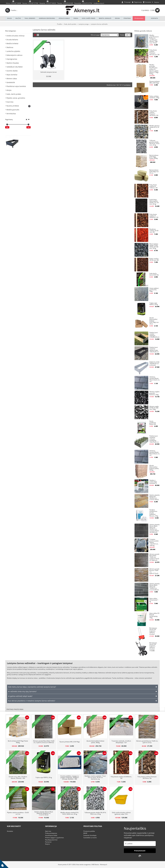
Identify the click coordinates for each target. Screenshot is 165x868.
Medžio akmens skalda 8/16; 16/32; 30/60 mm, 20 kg (70, 813)
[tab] (82, 687)
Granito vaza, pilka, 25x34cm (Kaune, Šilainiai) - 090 (18, 777)
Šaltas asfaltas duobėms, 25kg (154, 97)
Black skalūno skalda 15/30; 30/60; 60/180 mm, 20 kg (154, 246)
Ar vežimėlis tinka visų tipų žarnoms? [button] (22, 691)
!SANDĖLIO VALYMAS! (15, 67)
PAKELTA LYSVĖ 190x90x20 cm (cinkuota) (154, 364)
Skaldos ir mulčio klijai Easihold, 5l (153, 482)
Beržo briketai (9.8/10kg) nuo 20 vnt (154, 172)
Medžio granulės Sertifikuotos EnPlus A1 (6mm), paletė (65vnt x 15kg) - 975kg (154, 69)
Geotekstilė (11, 82)
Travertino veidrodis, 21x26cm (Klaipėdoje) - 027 (121, 742)
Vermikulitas (11, 114)
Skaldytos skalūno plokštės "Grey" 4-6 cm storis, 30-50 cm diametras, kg (95, 777)
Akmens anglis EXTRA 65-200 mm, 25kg (154, 408)
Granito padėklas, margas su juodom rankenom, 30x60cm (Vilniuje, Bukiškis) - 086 (70, 777)
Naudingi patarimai (51, 840)
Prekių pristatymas (51, 833)
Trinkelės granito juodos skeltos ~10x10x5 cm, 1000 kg (154, 543)
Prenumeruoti (140, 851)
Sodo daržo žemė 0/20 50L (154, 274)
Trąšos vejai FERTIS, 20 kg (154, 304)
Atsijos (9, 90)
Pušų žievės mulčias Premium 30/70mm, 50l (154, 113)
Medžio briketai (12, 43)
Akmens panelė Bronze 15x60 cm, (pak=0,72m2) (154, 571)
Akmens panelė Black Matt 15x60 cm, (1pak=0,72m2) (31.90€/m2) (154, 557)
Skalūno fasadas (13, 63)
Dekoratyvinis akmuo (14, 55)
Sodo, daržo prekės (14, 94)
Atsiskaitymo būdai (51, 835)
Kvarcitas (10, 102)
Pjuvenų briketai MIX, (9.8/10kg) (155, 82)
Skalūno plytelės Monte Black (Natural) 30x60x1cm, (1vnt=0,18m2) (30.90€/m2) (155, 528)
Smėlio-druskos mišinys (15, 36)
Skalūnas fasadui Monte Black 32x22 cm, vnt (155, 379)
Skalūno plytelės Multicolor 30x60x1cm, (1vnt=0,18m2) (155, 497)
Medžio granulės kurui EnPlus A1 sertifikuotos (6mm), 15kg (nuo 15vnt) (154, 39)
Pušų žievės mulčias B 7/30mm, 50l (153, 186)
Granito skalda (12, 71)
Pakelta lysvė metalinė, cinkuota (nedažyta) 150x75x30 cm (154, 439)
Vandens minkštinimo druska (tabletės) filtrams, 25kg (154, 513)
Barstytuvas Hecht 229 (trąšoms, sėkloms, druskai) (153, 646)
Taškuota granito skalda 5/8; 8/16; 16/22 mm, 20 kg (154, 143)
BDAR (85, 833)
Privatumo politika (89, 831)
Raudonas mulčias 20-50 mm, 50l (154, 231)
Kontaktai (10, 831)
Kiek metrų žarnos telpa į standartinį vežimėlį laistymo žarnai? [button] (32, 687)
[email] (140, 844)
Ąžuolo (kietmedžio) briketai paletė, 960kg (154, 468)
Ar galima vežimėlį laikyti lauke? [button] (20, 696)
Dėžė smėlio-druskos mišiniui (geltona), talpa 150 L (121, 813)
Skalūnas (10, 47)
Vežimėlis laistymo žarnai (49, 72)
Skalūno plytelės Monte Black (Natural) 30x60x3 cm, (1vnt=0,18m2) (44, 813)
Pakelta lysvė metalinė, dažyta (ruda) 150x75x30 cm (154, 350)
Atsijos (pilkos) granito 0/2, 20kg (154, 290)
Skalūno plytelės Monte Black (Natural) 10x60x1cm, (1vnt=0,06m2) (155, 587)
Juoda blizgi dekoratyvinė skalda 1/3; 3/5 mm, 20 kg (154, 202)
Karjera (47, 844)
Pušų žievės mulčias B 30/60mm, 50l (154, 216)
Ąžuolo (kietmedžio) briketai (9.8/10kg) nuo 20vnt (154, 321)
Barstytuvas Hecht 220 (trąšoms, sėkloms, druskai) (153, 631)
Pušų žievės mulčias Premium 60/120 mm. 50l (154, 52)
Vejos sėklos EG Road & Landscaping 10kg (154, 616)
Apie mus (48, 831)
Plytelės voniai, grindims (16, 98)
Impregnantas (12, 59)
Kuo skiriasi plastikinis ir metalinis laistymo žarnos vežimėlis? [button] (32, 701)
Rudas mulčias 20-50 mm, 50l (154, 260)
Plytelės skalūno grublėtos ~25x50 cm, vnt (18, 813)
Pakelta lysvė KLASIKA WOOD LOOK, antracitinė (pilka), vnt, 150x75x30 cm (25, 141)
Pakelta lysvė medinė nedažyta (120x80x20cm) (154, 335)
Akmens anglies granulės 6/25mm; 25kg (154, 393)
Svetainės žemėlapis (90, 835)
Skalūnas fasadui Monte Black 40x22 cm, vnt (155, 453)
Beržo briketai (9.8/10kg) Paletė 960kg (154, 157)
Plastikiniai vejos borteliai (16, 86)
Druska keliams (12, 40)
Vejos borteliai (12, 75)
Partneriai (48, 842)
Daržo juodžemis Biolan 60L (153, 423)
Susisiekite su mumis (90, 838)
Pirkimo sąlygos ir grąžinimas (54, 838)
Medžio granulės (13, 110)
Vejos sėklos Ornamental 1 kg (154, 600)
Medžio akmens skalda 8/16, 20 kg (154, 127)
